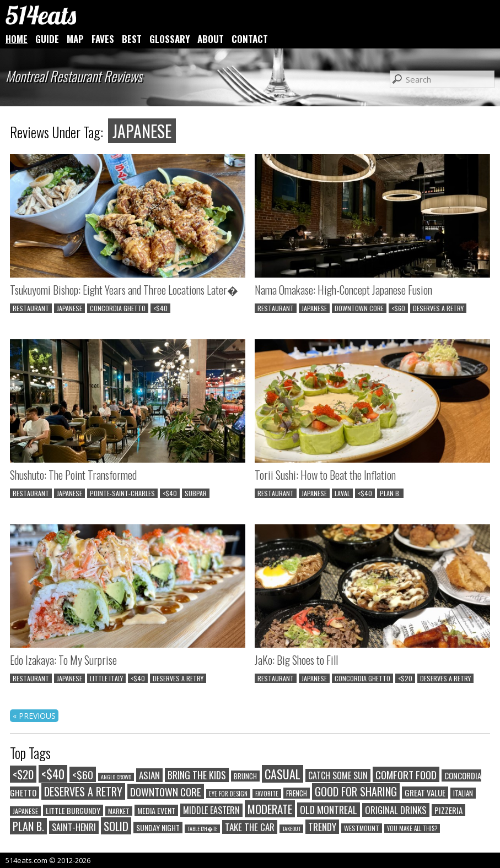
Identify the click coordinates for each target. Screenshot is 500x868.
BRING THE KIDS (197, 775)
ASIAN (149, 775)
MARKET (119, 811)
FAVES (103, 39)
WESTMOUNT (362, 828)
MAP (75, 39)
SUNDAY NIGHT (158, 828)
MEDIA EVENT (156, 810)
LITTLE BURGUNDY (73, 810)
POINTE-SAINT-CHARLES (122, 493)
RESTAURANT (31, 308)
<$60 (398, 308)
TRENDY (322, 827)
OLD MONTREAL (329, 810)
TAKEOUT (291, 829)
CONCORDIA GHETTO (118, 308)
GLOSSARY (170, 39)
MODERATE (270, 809)
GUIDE (47, 39)
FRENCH (297, 793)
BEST (132, 39)
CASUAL (283, 774)
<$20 (405, 678)
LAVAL (342, 493)
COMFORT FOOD (406, 774)
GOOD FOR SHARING (356, 791)
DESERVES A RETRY (438, 308)
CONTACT (250, 39)
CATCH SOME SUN (338, 775)
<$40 (160, 308)
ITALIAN (463, 793)
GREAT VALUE (425, 793)
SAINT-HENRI (74, 827)
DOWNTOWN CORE (359, 308)
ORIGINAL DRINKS (396, 810)
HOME (17, 39)
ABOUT (211, 39)
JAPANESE (69, 308)
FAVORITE (267, 794)
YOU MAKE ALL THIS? (412, 828)
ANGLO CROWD (116, 777)
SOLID (116, 826)
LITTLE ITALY (106, 678)
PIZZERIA (448, 810)
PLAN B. (390, 493)
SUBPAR (196, 493)
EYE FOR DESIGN (228, 794)
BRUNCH (245, 776)
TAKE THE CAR (250, 827)
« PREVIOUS (34, 716)
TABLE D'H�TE (202, 829)
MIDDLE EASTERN (211, 810)
